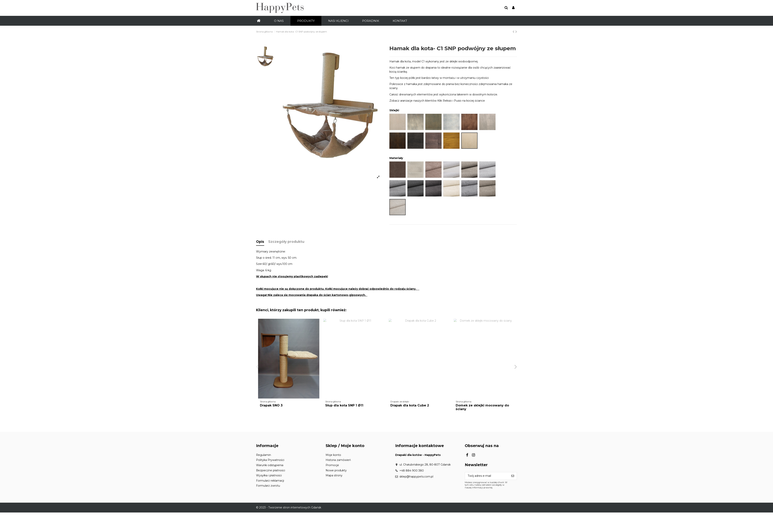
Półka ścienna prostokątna (347, 405)
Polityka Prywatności (270, 460)
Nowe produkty (336, 470)
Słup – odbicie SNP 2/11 (279, 405)
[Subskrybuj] (513, 476)
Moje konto (333, 455)
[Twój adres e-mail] (487, 476)
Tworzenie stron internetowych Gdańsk (295, 507)
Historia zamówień (338, 460)
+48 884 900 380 (412, 471)
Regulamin (263, 455)
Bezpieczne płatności (271, 470)
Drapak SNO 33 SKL (406, 405)
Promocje (332, 465)
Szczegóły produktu (286, 242)
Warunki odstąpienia (270, 465)
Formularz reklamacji (270, 481)
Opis (260, 242)
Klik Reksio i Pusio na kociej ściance (461, 101)
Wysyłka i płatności (269, 475)
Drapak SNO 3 (467, 405)
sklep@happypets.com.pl (416, 477)
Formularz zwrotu (268, 486)
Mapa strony (334, 475)
